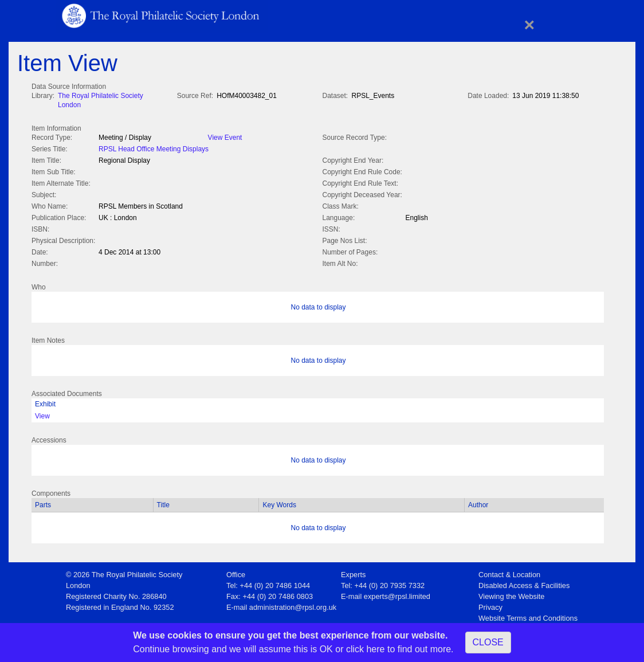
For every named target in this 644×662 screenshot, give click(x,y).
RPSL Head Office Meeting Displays (154, 148)
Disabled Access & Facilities (524, 583)
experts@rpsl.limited (397, 594)
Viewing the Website (511, 594)
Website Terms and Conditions (528, 616)
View (42, 414)
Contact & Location (509, 572)
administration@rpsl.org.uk (293, 605)
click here (366, 649)
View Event (225, 136)
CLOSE (488, 642)
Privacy (490, 605)
